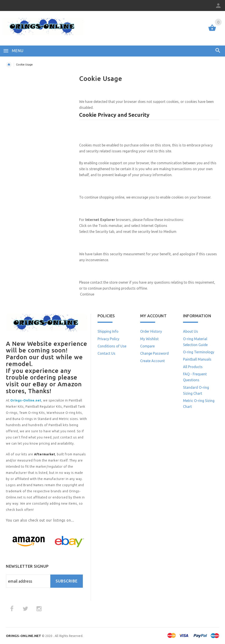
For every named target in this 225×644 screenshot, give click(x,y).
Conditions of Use (112, 346)
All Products (193, 367)
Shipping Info (108, 331)
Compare (147, 346)
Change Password (154, 353)
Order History (151, 331)
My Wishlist (149, 339)
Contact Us (106, 353)
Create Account (152, 361)
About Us (191, 331)
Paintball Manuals (197, 359)
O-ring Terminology (199, 352)
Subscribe (67, 581)
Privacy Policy (108, 339)
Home (9, 65)
